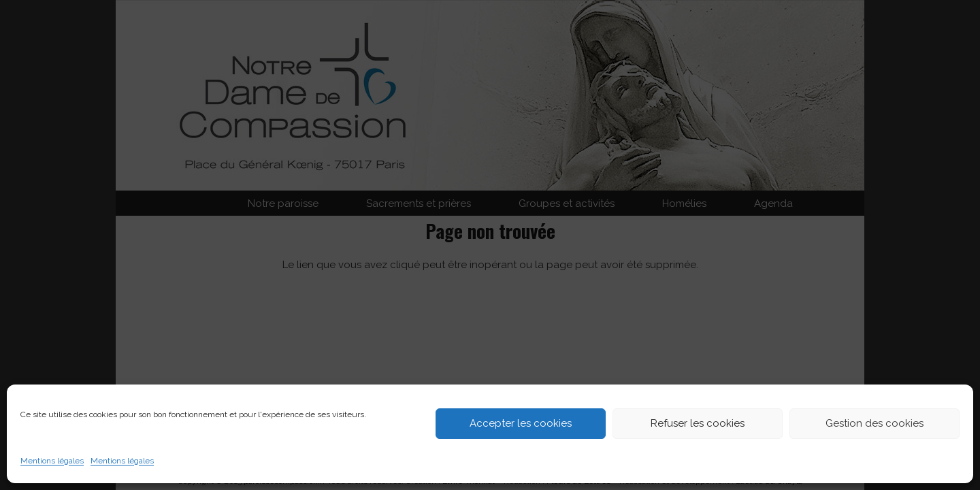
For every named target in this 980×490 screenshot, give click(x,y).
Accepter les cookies (521, 423)
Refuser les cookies (698, 423)
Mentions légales (52, 461)
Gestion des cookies (875, 423)
